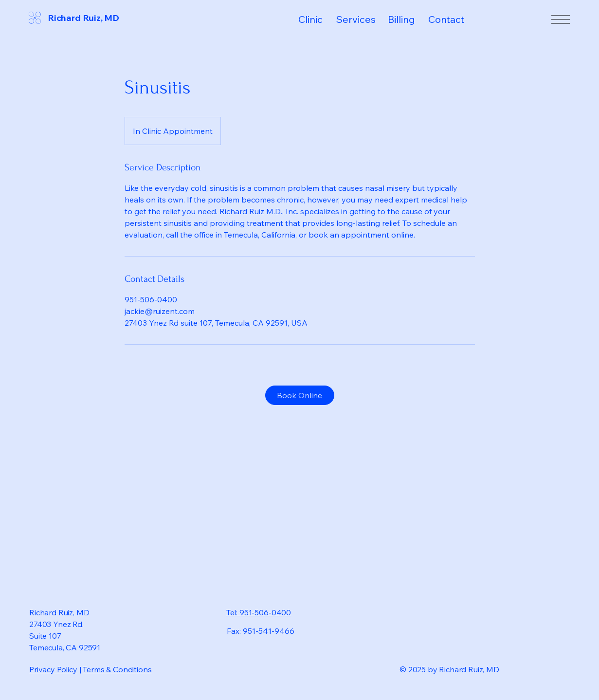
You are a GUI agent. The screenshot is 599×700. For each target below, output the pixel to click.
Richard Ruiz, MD (83, 18)
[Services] (360, 19)
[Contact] (454, 19)
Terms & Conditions (117, 669)
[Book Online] (300, 395)
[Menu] (560, 19)
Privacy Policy (53, 669)
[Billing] (407, 19)
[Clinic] (316, 19)
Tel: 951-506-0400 (259, 612)
